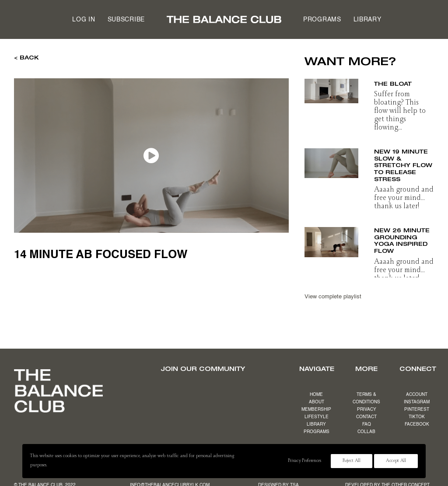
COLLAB (366, 432)
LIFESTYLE (317, 417)
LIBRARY (316, 424)
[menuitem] (84, 19)
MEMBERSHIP (316, 409)
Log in (84, 20)
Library (367, 20)
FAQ (367, 424)
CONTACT (366, 417)
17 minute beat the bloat (401, 80)
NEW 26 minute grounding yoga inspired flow (402, 240)
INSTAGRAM (417, 402)
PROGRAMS (317, 432)
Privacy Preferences (304, 461)
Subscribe (126, 20)
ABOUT (317, 402)
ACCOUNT (417, 395)
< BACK (26, 57)
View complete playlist (333, 297)
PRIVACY (367, 409)
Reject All (352, 461)
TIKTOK (417, 417)
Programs (322, 20)
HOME (316, 395)
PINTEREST (417, 409)
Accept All (396, 461)
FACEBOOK (417, 424)
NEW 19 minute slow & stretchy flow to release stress (403, 165)
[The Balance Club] (224, 19)
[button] (331, 88)
